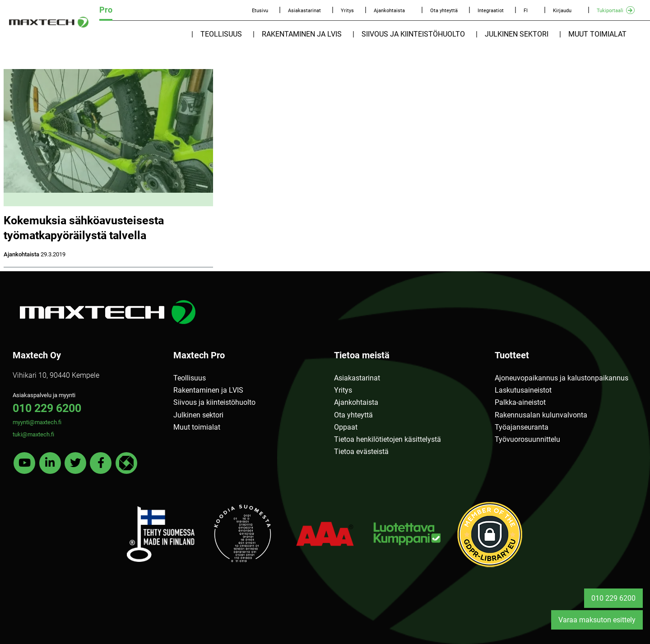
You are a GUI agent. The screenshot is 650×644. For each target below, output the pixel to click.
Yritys (347, 11)
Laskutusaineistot (523, 390)
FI (526, 11)
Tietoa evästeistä (361, 452)
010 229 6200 (47, 408)
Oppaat (346, 427)
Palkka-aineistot (520, 402)
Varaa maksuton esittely (597, 620)
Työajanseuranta (522, 427)
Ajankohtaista (389, 11)
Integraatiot (491, 11)
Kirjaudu (562, 11)
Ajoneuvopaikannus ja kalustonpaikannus (562, 378)
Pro (106, 10)
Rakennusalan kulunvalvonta (541, 415)
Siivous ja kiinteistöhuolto (413, 34)
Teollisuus (221, 34)
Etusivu (260, 11)
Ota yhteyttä (444, 11)
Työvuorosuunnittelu (527, 439)
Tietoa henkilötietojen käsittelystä (388, 439)
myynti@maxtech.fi (37, 422)
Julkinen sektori (517, 34)
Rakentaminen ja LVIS (302, 34)
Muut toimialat (597, 34)
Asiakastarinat (304, 11)
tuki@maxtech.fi (33, 434)
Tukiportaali (610, 11)
